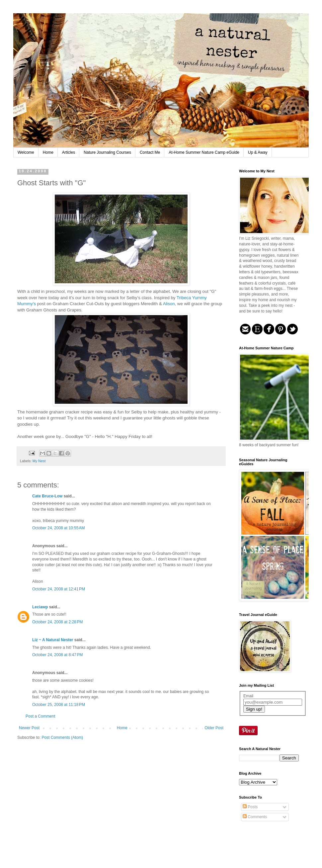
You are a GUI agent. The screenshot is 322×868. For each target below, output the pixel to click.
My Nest (39, 461)
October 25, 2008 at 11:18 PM (59, 705)
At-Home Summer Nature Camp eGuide (204, 152)
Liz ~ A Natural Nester (53, 640)
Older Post (214, 728)
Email (248, 696)
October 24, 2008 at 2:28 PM (57, 622)
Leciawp (40, 607)
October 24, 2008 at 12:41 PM (59, 589)
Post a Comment (40, 716)
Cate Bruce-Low (47, 496)
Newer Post (29, 728)
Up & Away (258, 152)
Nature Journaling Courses (107, 152)
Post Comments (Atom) (62, 738)
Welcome (26, 152)
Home (48, 152)
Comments (255, 817)
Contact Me (150, 152)
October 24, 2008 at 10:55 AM (58, 528)
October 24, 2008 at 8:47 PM (57, 655)
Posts (250, 807)
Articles (69, 152)
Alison (169, 304)
